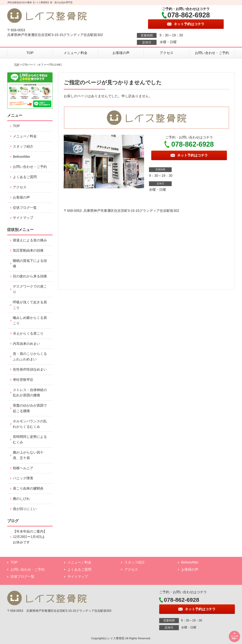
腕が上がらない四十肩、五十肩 (28, 455)
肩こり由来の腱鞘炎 (28, 488)
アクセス (167, 53)
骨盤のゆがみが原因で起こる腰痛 (30, 408)
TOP (30, 53)
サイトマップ (23, 218)
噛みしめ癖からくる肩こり (30, 320)
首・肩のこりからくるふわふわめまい (30, 356)
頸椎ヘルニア (23, 468)
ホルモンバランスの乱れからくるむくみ (30, 424)
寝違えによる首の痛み (30, 240)
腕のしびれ (21, 499)
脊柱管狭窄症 (23, 380)
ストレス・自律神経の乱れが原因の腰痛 (30, 393)
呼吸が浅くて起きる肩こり (30, 305)
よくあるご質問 (25, 177)
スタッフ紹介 (23, 146)
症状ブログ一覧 (25, 208)
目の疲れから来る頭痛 (30, 276)
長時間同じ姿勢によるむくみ (30, 439)
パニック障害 (23, 478)
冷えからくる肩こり (28, 333)
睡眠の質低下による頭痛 (30, 263)
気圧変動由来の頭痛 (28, 250)
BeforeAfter (21, 157)
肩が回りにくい (25, 509)
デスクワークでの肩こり (30, 289)
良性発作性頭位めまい (30, 369)
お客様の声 (121, 53)
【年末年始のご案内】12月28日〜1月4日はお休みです (30, 537)
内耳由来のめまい (26, 344)
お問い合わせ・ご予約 (212, 53)
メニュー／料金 (75, 53)
